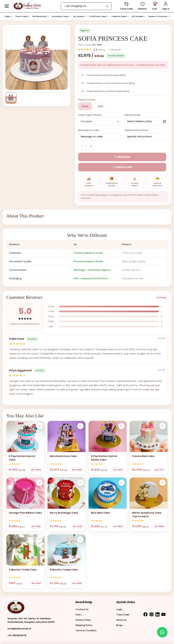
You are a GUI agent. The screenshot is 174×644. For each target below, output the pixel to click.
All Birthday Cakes (99, 16)
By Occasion (80, 16)
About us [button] (121, 610)
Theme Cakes (23, 16)
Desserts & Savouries (159, 16)
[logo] (27, 6)
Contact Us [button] (82, 599)
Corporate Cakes (120, 16)
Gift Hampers (139, 16)
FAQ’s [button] (79, 605)
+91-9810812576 (17, 625)
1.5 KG (85, 106)
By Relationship (41, 16)
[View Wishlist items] (142, 6)
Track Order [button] (123, 605)
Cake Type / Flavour (90, 115)
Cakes (9, 16)
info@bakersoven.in (19, 619)
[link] (107, 6)
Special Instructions (136, 130)
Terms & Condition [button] (86, 620)
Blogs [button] (119, 615)
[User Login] (166, 6)
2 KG (100, 106)
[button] (7, 6)
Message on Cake (89, 130)
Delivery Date (132, 115)
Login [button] (119, 599)
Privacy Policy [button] (83, 610)
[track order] (126, 6)
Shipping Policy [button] (84, 615)
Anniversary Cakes (61, 16)
